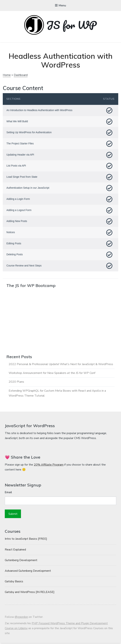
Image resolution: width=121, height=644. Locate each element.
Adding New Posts (17, 222)
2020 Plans (16, 383)
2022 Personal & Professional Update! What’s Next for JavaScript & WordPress (61, 365)
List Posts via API (16, 166)
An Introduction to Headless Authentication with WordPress (40, 110)
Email (8, 493)
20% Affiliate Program (49, 466)
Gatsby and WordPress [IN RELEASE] (30, 593)
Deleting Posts (15, 255)
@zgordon (21, 618)
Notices (11, 233)
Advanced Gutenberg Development (28, 572)
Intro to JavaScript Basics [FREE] (26, 540)
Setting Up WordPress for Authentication (29, 133)
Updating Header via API (21, 155)
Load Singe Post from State (22, 177)
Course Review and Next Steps (24, 267)
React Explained (15, 551)
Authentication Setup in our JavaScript (28, 188)
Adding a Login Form (18, 200)
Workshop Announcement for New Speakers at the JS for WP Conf (52, 374)
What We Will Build (17, 122)
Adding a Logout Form (19, 211)
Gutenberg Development (21, 561)
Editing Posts (14, 244)
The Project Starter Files (20, 144)
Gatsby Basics (14, 583)
